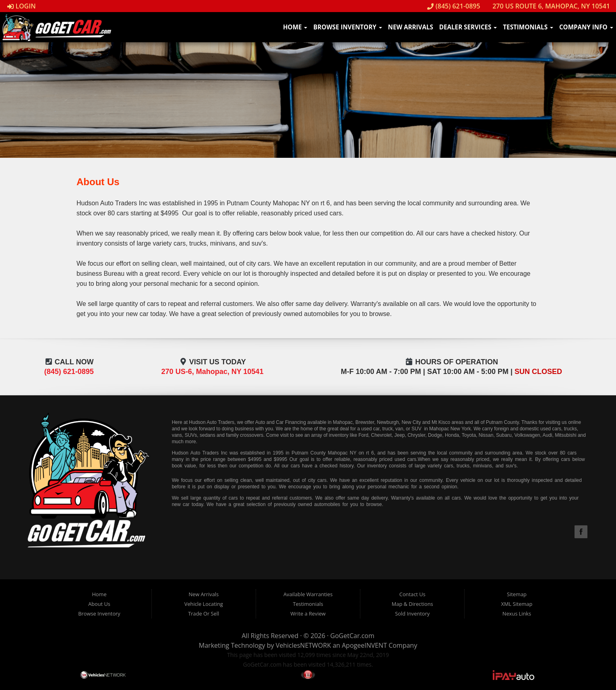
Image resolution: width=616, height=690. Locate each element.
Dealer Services (468, 27)
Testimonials (528, 27)
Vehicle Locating (204, 604)
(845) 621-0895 (454, 6)
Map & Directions (412, 604)
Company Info (586, 27)
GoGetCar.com (352, 636)
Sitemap (517, 594)
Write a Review (308, 614)
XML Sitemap (517, 604)
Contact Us (412, 594)
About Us (99, 604)
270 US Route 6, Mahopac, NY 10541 (547, 6)
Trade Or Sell (204, 614)
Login (22, 6)
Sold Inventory (412, 614)
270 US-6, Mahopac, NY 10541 (213, 372)
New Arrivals (411, 27)
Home (295, 27)
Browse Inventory (347, 27)
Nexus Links (517, 614)
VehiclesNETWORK (303, 645)
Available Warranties (308, 594)
